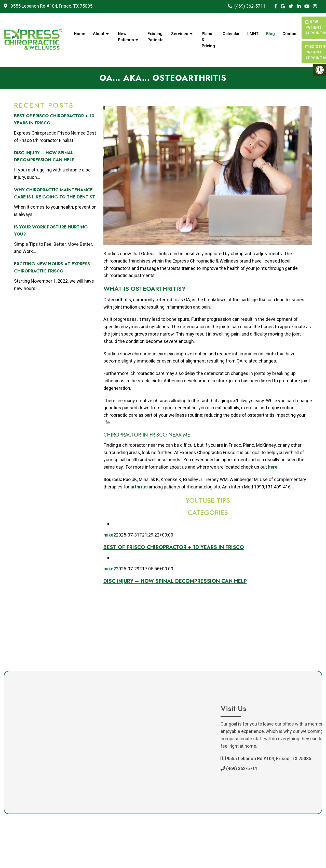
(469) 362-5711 (250, 6)
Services (180, 34)
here (273, 467)
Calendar (231, 34)
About (99, 34)
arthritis (139, 487)
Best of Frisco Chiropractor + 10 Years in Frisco (174, 547)
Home (80, 34)
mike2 (110, 535)
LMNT (253, 34)
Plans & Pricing (208, 40)
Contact (290, 34)
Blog (270, 34)
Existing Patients (155, 37)
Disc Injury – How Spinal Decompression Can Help (175, 581)
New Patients (126, 37)
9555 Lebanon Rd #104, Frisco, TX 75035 (51, 6)
